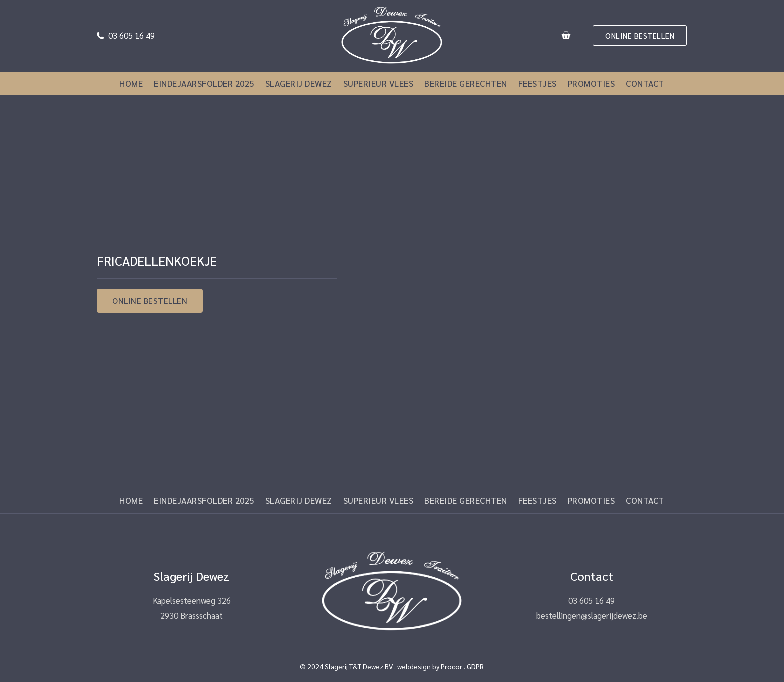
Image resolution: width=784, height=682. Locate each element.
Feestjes (538, 83)
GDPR (475, 666)
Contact (645, 83)
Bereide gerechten (466, 83)
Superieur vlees (379, 83)
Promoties (592, 83)
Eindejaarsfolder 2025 (204, 83)
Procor (452, 666)
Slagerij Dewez (299, 83)
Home (131, 83)
